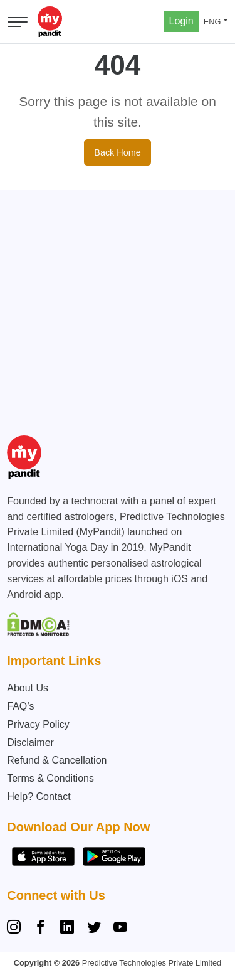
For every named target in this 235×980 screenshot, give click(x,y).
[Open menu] (18, 22)
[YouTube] (120, 929)
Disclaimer (30, 743)
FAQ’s (20, 706)
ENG (212, 22)
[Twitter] (94, 929)
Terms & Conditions (50, 778)
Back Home (117, 152)
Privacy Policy (38, 724)
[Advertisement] (118, 308)
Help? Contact (39, 796)
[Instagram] (16, 929)
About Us (28, 688)
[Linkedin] (67, 929)
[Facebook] (41, 929)
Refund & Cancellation (57, 760)
